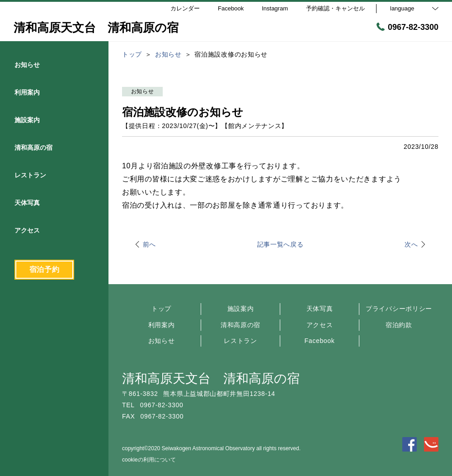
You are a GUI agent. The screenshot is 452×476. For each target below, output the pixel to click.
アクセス (320, 325)
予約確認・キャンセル (335, 8)
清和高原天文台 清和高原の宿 (211, 378)
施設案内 (241, 309)
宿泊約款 (399, 325)
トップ (161, 309)
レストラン (240, 341)
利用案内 (162, 325)
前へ (149, 244)
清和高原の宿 (240, 325)
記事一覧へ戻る (280, 244)
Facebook (319, 341)
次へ (411, 244)
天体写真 (320, 309)
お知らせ (162, 341)
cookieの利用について (149, 460)
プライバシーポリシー (399, 309)
